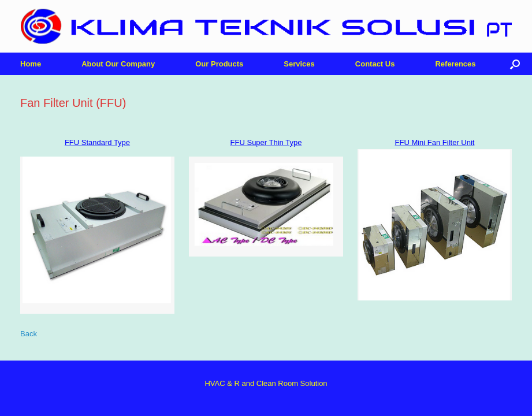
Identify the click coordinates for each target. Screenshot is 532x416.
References (455, 64)
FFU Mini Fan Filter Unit (435, 142)
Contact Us (375, 64)
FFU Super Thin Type (266, 142)
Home (31, 64)
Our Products (219, 64)
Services (299, 64)
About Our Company (118, 64)
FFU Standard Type (97, 142)
